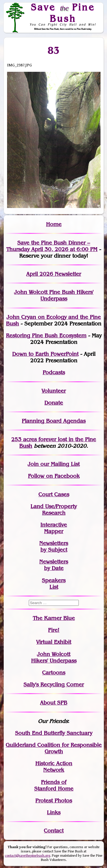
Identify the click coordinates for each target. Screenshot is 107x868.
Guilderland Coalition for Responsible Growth (54, 748)
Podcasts (54, 372)
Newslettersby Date (54, 565)
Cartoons (54, 673)
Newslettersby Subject (54, 547)
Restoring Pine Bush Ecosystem (46, 336)
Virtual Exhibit (54, 642)
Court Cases (54, 494)
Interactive (54, 525)
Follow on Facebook (54, 476)
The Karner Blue (54, 618)
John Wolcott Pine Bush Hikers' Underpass (54, 295)
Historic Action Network (54, 767)
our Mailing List (59, 464)
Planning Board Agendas (54, 421)
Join (33, 464)
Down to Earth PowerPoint (45, 354)
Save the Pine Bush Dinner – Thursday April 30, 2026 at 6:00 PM (52, 246)
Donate (54, 403)
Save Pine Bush (63, 13)
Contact (54, 831)
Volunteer (54, 391)
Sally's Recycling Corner (54, 685)
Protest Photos (54, 801)
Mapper (54, 531)
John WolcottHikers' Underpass (54, 657)
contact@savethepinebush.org (28, 856)
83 (54, 50)
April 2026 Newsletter (54, 274)
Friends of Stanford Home (54, 785)
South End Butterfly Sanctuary (54, 733)
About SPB (54, 703)
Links (54, 813)
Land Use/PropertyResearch (54, 510)
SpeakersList (54, 584)
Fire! (54, 630)
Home (54, 224)
